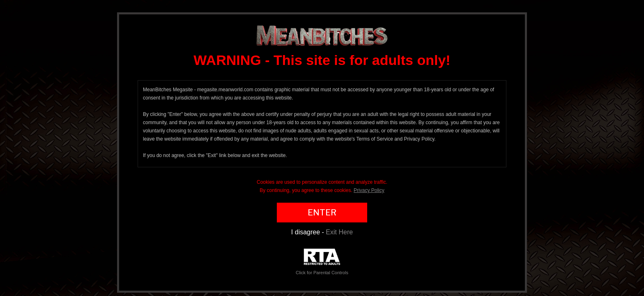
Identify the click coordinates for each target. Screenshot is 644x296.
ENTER (322, 213)
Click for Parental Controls (322, 262)
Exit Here (339, 232)
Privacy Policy (369, 190)
